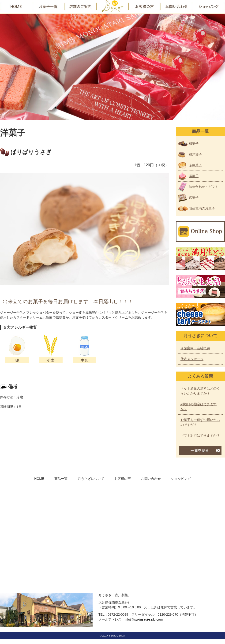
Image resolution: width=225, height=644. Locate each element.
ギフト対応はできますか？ (200, 436)
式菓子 (194, 197)
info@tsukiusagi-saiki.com (144, 619)
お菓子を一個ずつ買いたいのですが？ (200, 422)
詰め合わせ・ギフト (203, 187)
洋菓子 (194, 176)
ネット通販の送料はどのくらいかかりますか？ (200, 391)
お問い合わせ (151, 479)
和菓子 (194, 144)
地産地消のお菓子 (202, 208)
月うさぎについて (91, 479)
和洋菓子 (195, 154)
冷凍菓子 (195, 165)
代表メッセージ (192, 359)
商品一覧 (61, 479)
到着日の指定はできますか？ (199, 407)
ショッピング (181, 479)
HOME (39, 479)
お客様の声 (123, 479)
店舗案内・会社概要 (195, 348)
